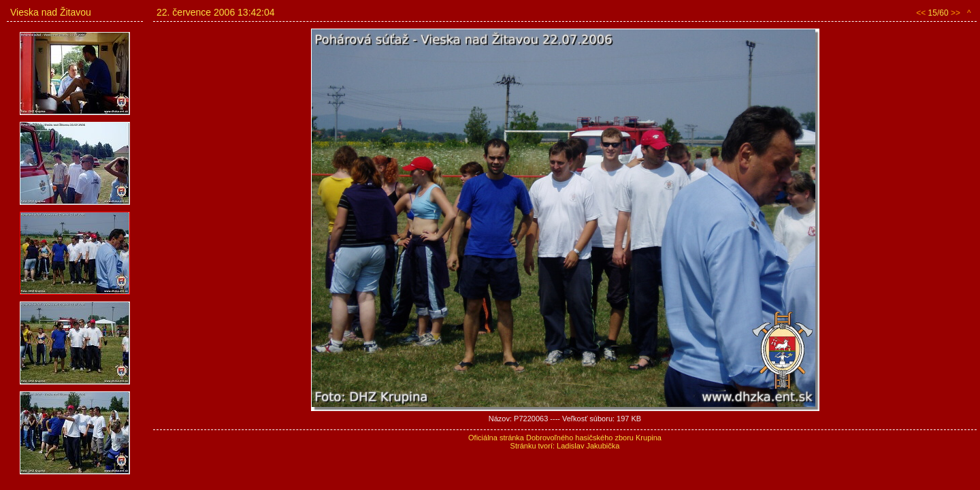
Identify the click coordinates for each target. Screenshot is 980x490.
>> (955, 13)
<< (921, 13)
